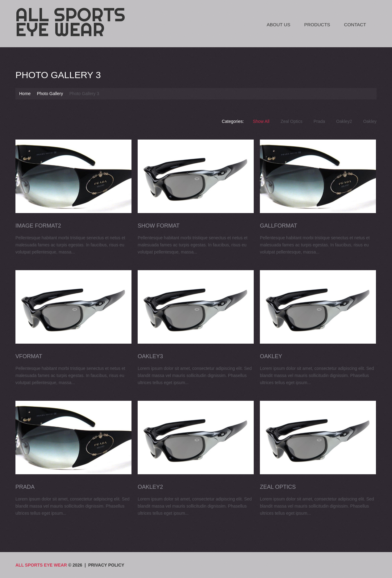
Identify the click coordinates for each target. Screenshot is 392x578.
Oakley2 (344, 121)
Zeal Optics (292, 121)
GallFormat (278, 226)
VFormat (29, 356)
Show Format (158, 226)
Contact (355, 25)
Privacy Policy (106, 565)
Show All (261, 121)
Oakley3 (150, 356)
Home (25, 94)
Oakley (370, 121)
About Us (278, 25)
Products (317, 25)
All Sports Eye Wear (70, 22)
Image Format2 (38, 226)
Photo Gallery (50, 94)
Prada (319, 121)
